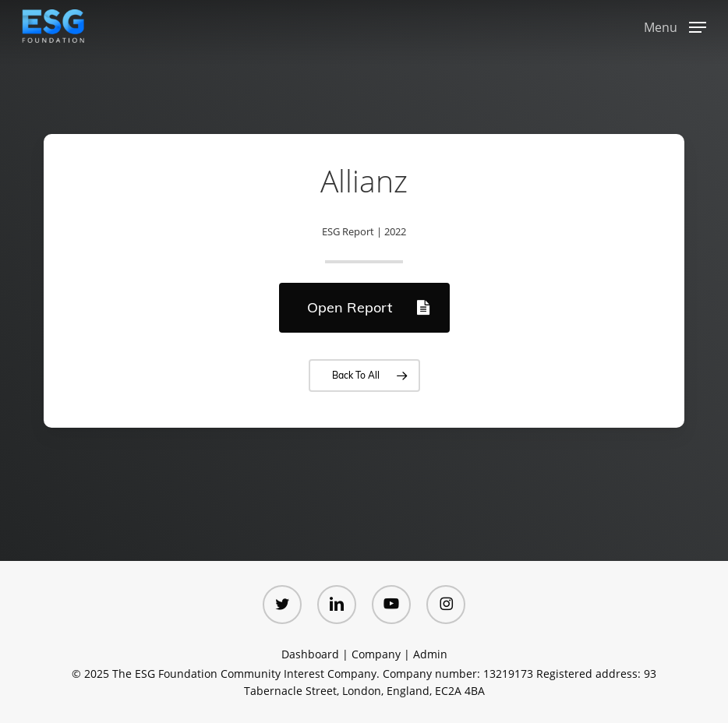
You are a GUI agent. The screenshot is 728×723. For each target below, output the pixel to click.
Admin (430, 654)
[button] (675, 25)
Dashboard (310, 654)
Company (376, 654)
